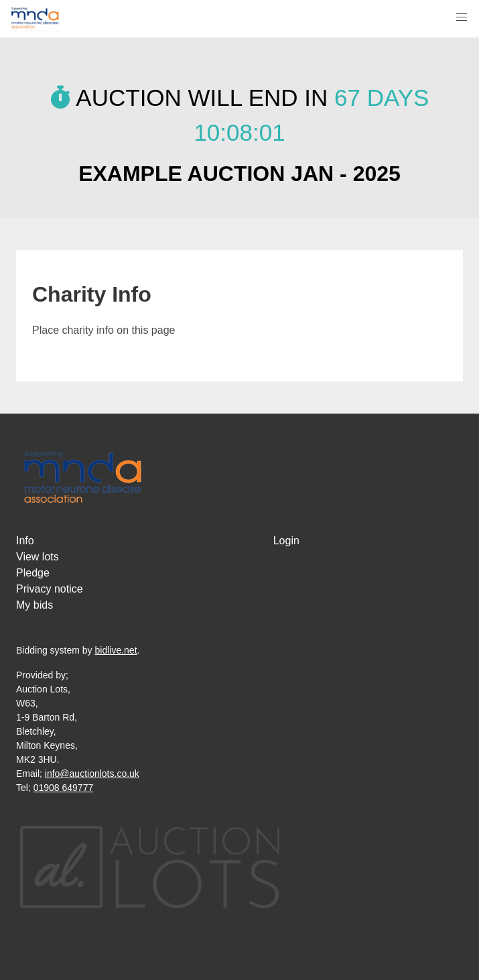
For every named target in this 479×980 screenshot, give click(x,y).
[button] (462, 17)
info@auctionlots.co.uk (92, 774)
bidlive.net (116, 650)
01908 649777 (64, 788)
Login (286, 541)
